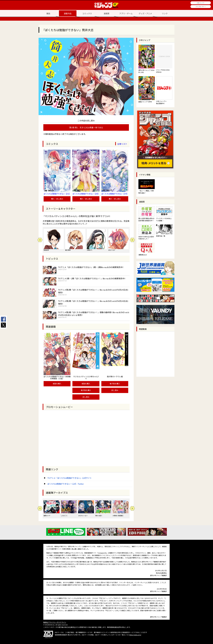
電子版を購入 (86, 390)
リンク (165, 14)
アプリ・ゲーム (126, 14)
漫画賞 (106, 14)
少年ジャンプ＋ (201, 3)
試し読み (86, 397)
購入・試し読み (57, 199)
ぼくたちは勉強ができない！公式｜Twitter (66, 484)
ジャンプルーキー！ (201, 7)
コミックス (87, 14)
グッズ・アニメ (145, 14)
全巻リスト (122, 144)
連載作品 (68, 14)
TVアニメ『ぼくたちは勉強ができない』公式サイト (69, 478)
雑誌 (48, 14)
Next (132, 240)
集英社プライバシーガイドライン (55, 622)
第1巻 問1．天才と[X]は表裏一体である (86, 128)
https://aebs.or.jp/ (135, 635)
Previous (40, 240)
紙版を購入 (57, 384)
